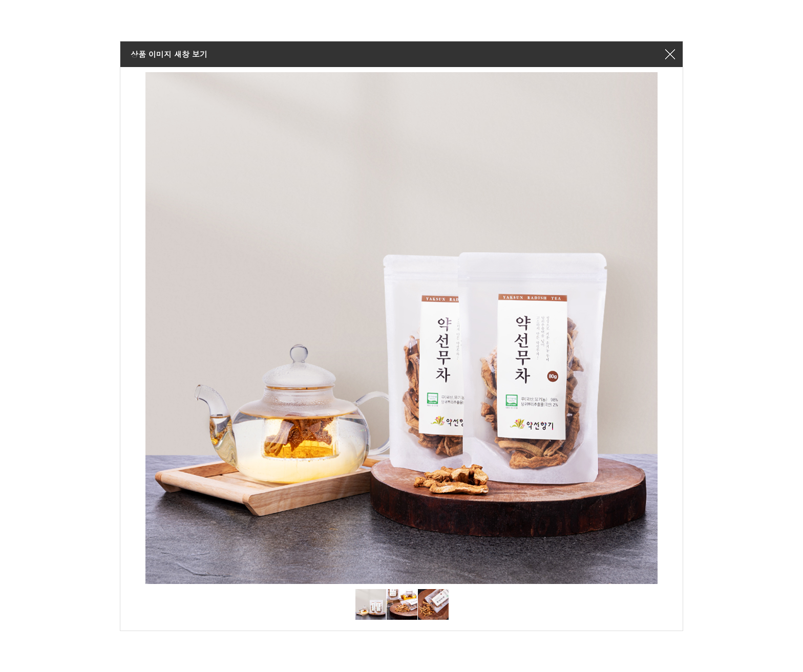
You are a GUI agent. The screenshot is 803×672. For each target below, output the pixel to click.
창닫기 (670, 54)
